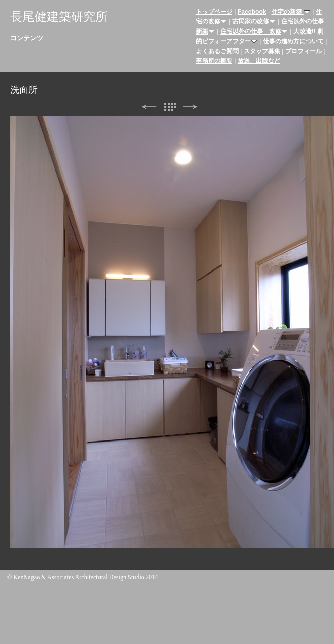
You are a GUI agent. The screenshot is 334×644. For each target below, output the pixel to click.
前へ (149, 107)
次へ (190, 107)
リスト (170, 107)
